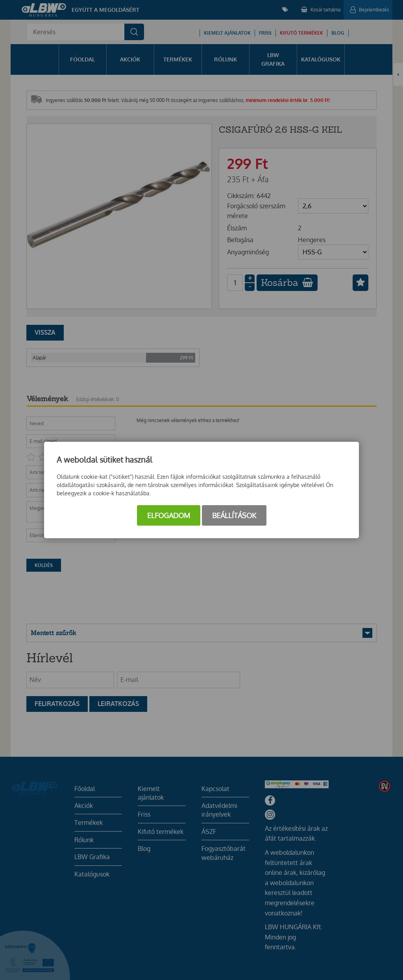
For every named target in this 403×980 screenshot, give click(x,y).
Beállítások (234, 515)
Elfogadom (169, 515)
